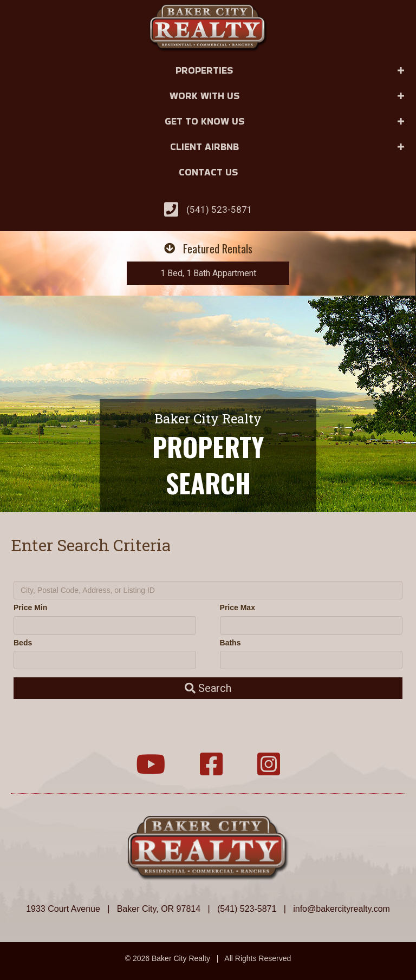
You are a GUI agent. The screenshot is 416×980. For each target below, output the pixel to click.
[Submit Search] (208, 688)
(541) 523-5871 (219, 210)
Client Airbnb (204, 146)
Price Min (30, 607)
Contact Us (208, 172)
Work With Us (204, 96)
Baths (230, 643)
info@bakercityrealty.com (342, 909)
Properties (204, 70)
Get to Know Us (204, 121)
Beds (23, 643)
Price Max (238, 607)
